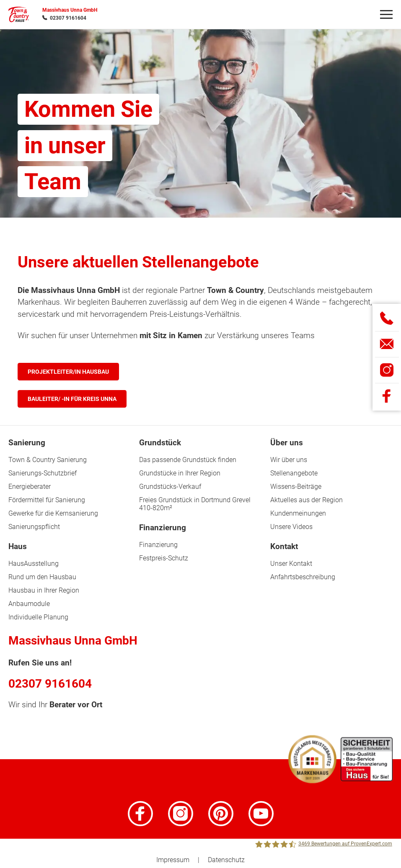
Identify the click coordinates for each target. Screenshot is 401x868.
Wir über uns (289, 460)
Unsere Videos (291, 527)
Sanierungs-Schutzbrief (43, 473)
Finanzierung (158, 545)
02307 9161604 (68, 18)
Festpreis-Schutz (164, 558)
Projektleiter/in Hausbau (68, 372)
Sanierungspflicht (34, 527)
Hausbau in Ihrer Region (44, 590)
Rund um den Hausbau (42, 577)
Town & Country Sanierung (48, 460)
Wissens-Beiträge (296, 487)
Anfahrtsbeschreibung (303, 577)
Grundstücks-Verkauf (170, 487)
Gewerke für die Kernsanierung (53, 513)
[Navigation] (386, 15)
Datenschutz (226, 860)
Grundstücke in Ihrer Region (180, 473)
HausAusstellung (34, 564)
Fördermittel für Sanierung (47, 500)
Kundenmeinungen (298, 513)
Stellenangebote (294, 473)
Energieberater (30, 487)
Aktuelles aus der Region (307, 500)
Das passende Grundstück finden (188, 460)
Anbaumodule (29, 604)
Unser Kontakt (291, 564)
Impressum (173, 860)
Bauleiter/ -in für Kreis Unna (72, 399)
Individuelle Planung (38, 617)
